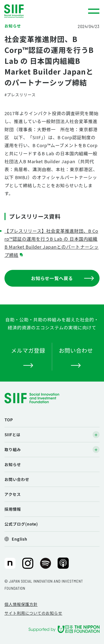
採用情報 (13, 509)
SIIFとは (13, 434)
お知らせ (13, 464)
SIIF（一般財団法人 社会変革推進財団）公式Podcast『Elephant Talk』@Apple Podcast (63, 565)
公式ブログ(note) (21, 524)
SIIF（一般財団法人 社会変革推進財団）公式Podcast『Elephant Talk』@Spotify (46, 565)
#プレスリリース (20, 95)
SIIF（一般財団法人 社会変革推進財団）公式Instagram (28, 565)
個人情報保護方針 (21, 604)
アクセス (13, 494)
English (19, 539)
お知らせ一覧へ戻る (63, 278)
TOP (9, 420)
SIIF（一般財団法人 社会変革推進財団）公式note (9, 565)
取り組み (13, 449)
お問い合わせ (17, 479)
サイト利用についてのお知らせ (33, 613)
